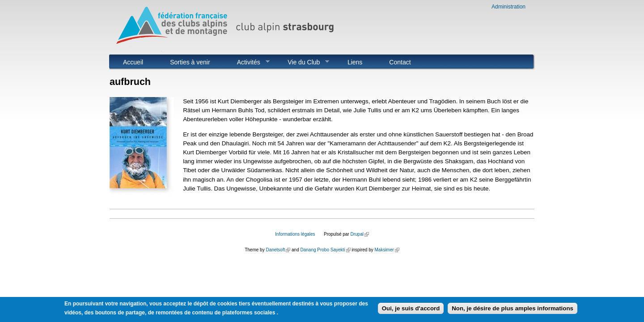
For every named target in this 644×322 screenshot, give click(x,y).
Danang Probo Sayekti (325, 250)
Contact (400, 62)
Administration (508, 7)
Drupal (359, 234)
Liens (355, 62)
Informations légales (295, 234)
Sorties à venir (190, 62)
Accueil (133, 62)
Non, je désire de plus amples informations (513, 309)
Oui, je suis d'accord (411, 309)
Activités (247, 62)
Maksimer (387, 250)
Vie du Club (302, 62)
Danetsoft (278, 250)
